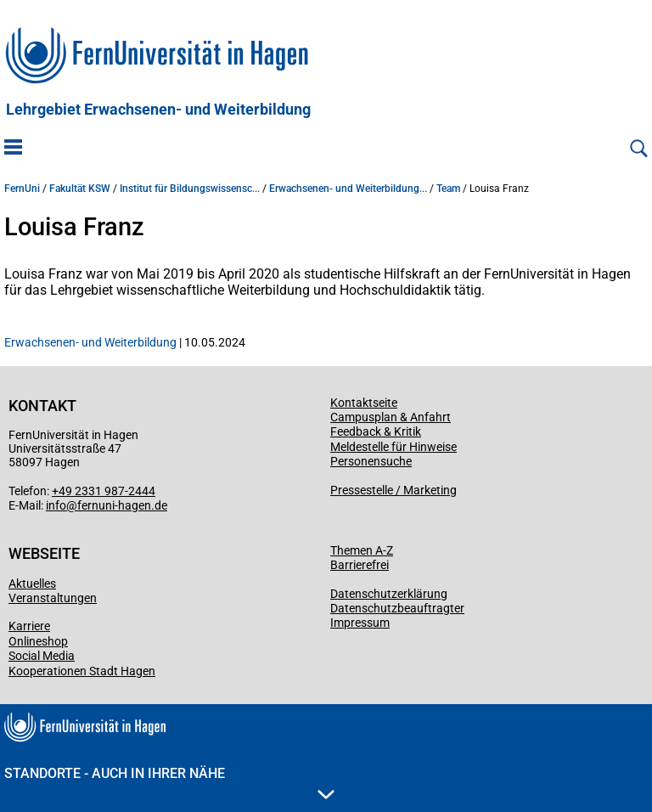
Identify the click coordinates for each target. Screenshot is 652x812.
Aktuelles (32, 584)
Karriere (29, 626)
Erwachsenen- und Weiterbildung (90, 342)
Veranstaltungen (53, 598)
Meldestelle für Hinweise (393, 447)
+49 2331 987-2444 (104, 491)
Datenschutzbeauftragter (397, 608)
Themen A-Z (362, 550)
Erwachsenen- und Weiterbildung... (348, 189)
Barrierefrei (360, 565)
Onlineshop (38, 641)
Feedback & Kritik (376, 431)
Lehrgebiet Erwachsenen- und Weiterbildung (158, 110)
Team (448, 189)
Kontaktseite (364, 403)
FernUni (22, 189)
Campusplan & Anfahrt (391, 417)
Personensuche (371, 461)
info (56, 505)
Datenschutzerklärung (389, 594)
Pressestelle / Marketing (393, 490)
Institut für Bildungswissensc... (190, 189)
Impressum (360, 623)
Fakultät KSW (80, 189)
